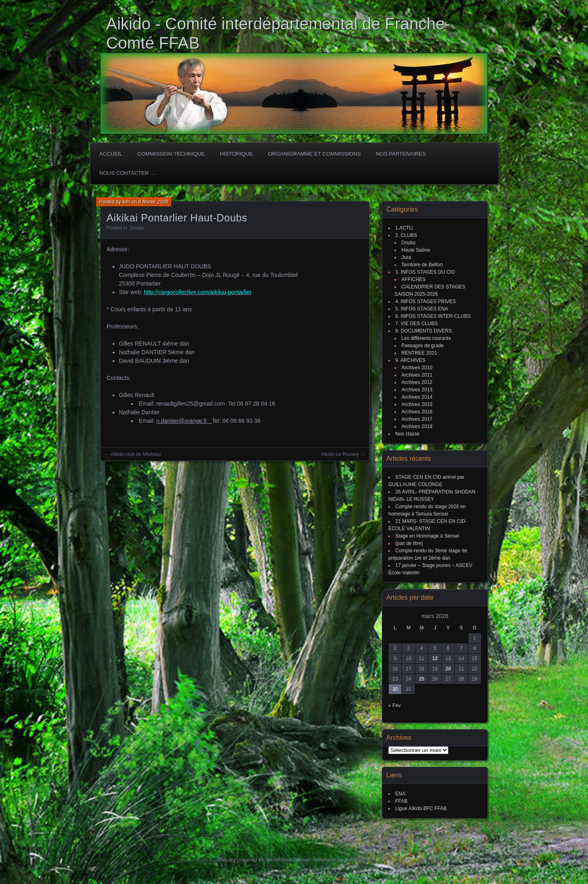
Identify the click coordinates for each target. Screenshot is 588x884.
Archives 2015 (417, 404)
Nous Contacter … (127, 173)
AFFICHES (413, 279)
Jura (406, 257)
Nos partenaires (401, 154)
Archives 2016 (417, 412)
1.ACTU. (405, 228)
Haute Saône (416, 250)
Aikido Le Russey (340, 454)
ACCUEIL (111, 154)
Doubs (137, 228)
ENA (400, 794)
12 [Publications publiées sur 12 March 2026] (435, 659)
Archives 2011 (417, 375)
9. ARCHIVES (410, 360)
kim (126, 202)
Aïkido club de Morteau (136, 454)
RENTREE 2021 (419, 353)
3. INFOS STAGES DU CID (425, 272)
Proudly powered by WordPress (255, 860)
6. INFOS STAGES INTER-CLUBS (433, 316)
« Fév (394, 705)
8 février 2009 (153, 202)
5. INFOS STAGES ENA (422, 309)
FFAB (401, 801)
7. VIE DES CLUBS (416, 324)
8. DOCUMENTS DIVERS (424, 331)
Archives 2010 (417, 368)
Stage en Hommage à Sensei (427, 536)
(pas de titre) (409, 543)
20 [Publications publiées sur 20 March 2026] (448, 669)
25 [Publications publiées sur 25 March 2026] (422, 679)
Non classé (407, 434)
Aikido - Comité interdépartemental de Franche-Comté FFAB (278, 33)
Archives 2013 (417, 390)
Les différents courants (426, 338)
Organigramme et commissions (314, 154)
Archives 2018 (417, 426)
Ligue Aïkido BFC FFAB (421, 808)
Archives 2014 (417, 397)
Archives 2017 (417, 419)
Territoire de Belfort (422, 265)
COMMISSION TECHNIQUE (171, 154)
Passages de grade (422, 346)
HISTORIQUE (237, 154)
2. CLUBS (406, 235)
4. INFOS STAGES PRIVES (425, 301)
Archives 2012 (417, 382)
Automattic (357, 860)
